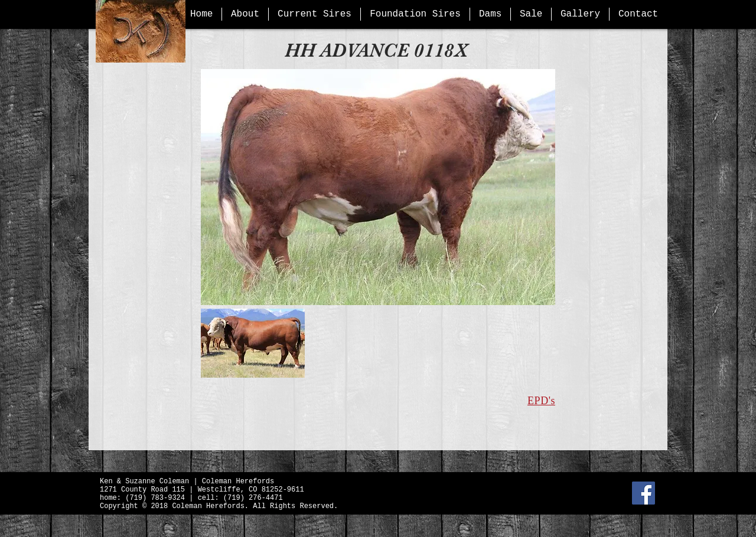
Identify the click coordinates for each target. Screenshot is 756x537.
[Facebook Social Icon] (643, 493)
